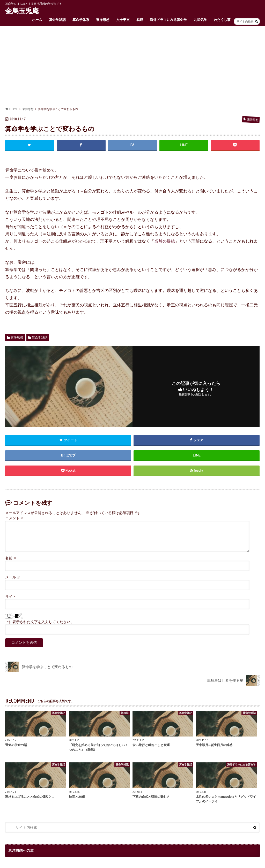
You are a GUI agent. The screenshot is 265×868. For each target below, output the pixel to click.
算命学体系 (81, 20)
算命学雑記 (57, 20)
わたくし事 (222, 20)
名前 (11, 558)
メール (13, 577)
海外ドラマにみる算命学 (168, 20)
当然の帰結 (165, 241)
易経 (140, 20)
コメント (15, 518)
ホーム (37, 20)
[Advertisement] (132, 66)
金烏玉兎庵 (22, 11)
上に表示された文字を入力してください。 (40, 622)
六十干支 (123, 20)
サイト (11, 596)
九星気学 (200, 20)
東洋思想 (103, 20)
